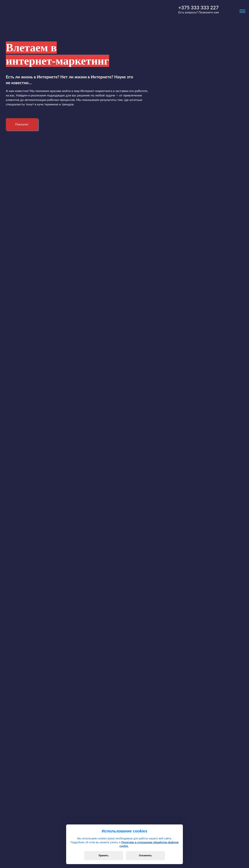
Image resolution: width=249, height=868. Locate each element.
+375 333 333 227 (199, 7)
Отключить (145, 856)
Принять (104, 856)
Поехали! (22, 124)
